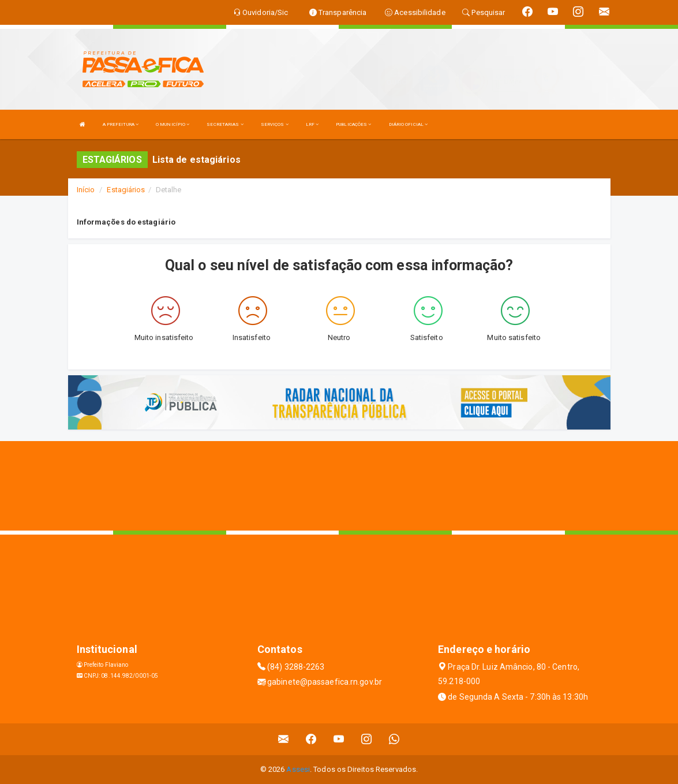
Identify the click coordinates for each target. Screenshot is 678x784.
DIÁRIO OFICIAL (409, 124)
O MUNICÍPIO (173, 124)
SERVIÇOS (275, 124)
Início (86, 190)
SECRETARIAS (225, 124)
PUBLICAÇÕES (353, 124)
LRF (312, 124)
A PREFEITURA (121, 124)
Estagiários (126, 190)
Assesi (298, 769)
